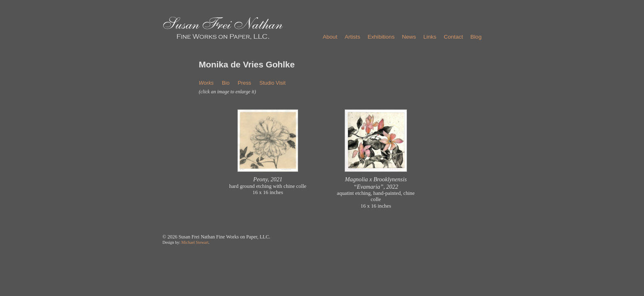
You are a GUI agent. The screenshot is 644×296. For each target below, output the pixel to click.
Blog (476, 37)
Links (430, 37)
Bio (226, 83)
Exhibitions (381, 37)
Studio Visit (272, 83)
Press (245, 83)
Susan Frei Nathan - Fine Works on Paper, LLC (223, 28)
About (330, 37)
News (409, 37)
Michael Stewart (195, 242)
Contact (453, 37)
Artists (352, 37)
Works (206, 83)
